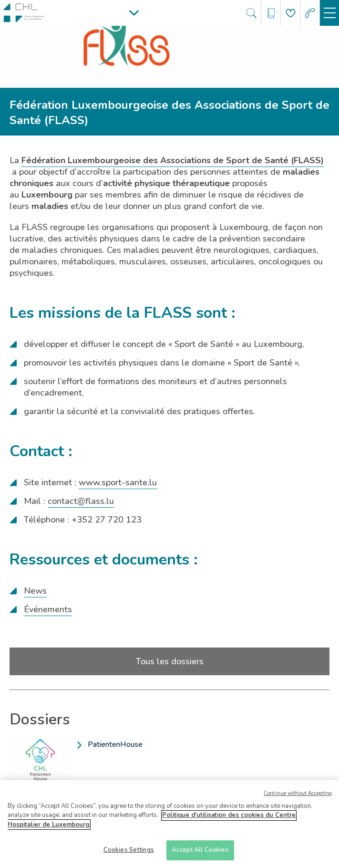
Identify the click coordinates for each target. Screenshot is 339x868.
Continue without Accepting (298, 796)
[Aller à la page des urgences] (310, 13)
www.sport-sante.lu (118, 482)
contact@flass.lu (81, 501)
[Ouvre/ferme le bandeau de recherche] (252, 13)
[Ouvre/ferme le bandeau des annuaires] (271, 13)
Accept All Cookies (200, 853)
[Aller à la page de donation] (291, 13)
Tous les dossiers (170, 661)
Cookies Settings (129, 853)
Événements (48, 609)
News (35, 591)
